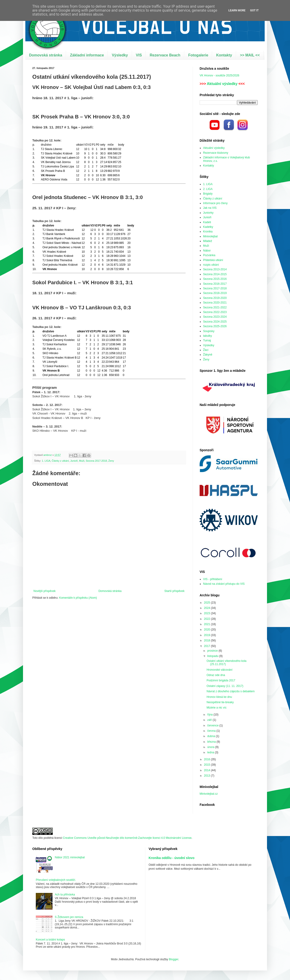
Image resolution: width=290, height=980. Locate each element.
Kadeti (207, 222)
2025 (208, 603)
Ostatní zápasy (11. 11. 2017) (225, 686)
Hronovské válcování (219, 670)
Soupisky (209, 331)
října (210, 715)
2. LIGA (208, 189)
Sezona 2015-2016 (215, 279)
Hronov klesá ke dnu (219, 697)
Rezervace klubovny (216, 153)
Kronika (208, 232)
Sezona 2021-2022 (215, 307)
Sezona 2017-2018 (96, 461)
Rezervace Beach (165, 55)
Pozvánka (209, 255)
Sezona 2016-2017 (215, 284)
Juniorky (208, 213)
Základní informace (87, 55)
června (212, 731)
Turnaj (207, 340)
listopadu (213, 656)
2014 (208, 770)
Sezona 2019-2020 (215, 298)
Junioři (74, 461)
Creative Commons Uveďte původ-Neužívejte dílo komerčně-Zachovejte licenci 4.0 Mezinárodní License (127, 838)
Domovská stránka (46, 55)
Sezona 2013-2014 (215, 269)
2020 (208, 630)
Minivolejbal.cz (209, 794)
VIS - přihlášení (213, 579)
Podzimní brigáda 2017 (221, 680)
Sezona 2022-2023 (215, 312)
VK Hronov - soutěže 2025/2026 (219, 75)
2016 (208, 759)
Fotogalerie (198, 55)
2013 (208, 776)
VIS (139, 55)
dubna (212, 736)
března (212, 742)
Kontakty (224, 55)
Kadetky (208, 227)
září (210, 720)
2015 (208, 765)
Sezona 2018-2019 (215, 293)
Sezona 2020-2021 (215, 303)
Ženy (111, 461)
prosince (213, 651)
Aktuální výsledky (222, 84)
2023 (208, 613)
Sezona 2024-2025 (215, 322)
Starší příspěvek (174, 591)
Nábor (207, 251)
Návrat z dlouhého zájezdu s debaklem (231, 691)
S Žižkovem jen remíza (69, 917)
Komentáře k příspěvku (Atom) (78, 598)
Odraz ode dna (216, 675)
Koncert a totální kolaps (50, 940)
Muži (82, 461)
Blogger (173, 959)
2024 (208, 608)
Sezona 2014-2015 (215, 274)
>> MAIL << (250, 55)
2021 (208, 624)
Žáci (206, 350)
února (211, 747)
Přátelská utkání (213, 260)
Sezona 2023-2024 (215, 317)
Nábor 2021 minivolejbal (70, 857)
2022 (208, 619)
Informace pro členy (215, 203)
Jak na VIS (210, 208)
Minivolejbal (210, 236)
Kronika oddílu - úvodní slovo (172, 858)
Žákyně (208, 355)
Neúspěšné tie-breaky (220, 702)
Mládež (208, 241)
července (213, 725)
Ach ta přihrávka (65, 895)
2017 (208, 646)
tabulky (208, 336)
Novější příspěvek (44, 591)
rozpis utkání (211, 265)
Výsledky (120, 55)
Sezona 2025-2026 (215, 326)
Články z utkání (60, 461)
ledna (211, 752)
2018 (208, 640)
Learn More (237, 10)
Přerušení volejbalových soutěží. (56, 880)
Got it (254, 10)
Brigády (208, 194)
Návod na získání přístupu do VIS (224, 584)
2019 (208, 635)
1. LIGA (46, 461)
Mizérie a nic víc (217, 708)
